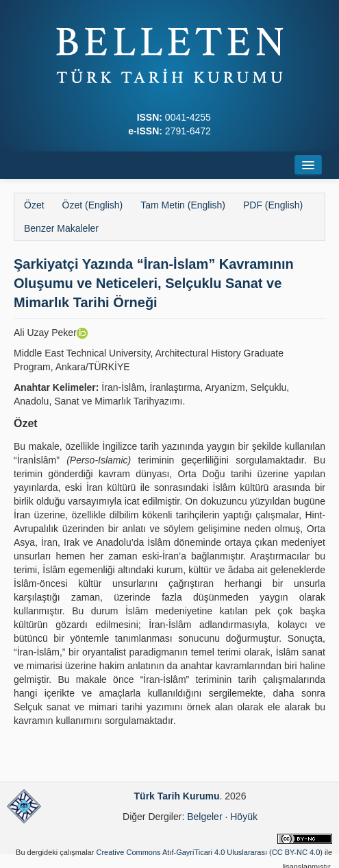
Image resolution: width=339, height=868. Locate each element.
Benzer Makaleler (61, 228)
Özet (34, 205)
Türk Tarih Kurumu (177, 796)
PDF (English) (273, 205)
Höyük (244, 817)
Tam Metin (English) (183, 205)
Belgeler (204, 817)
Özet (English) (93, 205)
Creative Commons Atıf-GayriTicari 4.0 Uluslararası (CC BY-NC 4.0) (209, 852)
